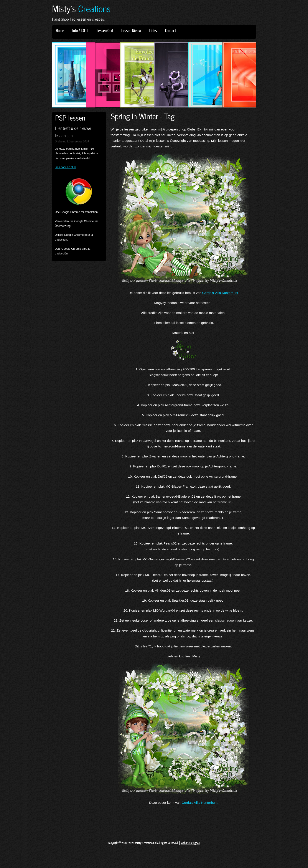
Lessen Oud (106, 31)
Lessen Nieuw (133, 31)
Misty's (81, 8)
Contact (171, 31)
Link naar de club (65, 167)
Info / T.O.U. (80, 31)
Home (60, 31)
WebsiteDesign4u (190, 843)
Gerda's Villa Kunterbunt (220, 293)
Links (155, 31)
